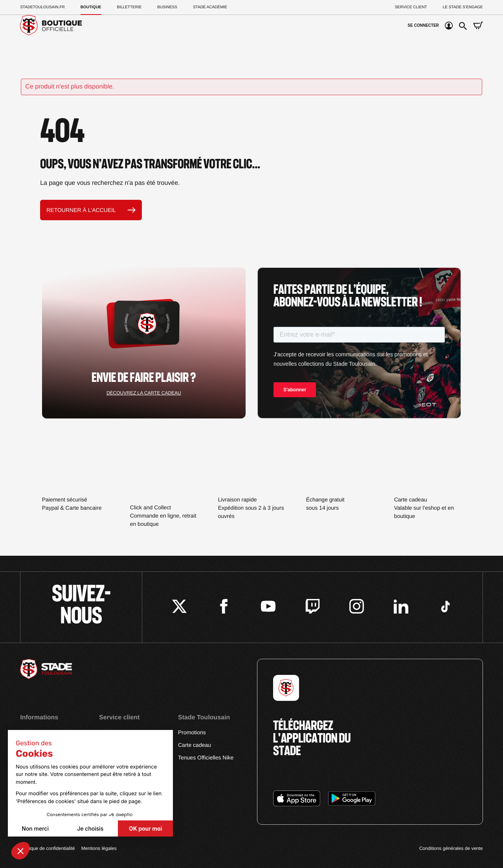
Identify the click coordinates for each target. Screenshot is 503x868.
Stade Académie (210, 7)
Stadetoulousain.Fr (42, 7)
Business (167, 7)
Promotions (192, 732)
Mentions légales (99, 848)
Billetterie (129, 7)
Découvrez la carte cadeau (144, 393)
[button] (20, 851)
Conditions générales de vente (451, 848)
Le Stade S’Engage (463, 7)
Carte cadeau (195, 745)
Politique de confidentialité (47, 848)
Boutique (91, 7)
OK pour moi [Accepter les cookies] (145, 828)
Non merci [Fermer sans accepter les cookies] (35, 828)
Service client (411, 7)
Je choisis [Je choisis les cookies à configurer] (90, 828)
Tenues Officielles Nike (206, 757)
